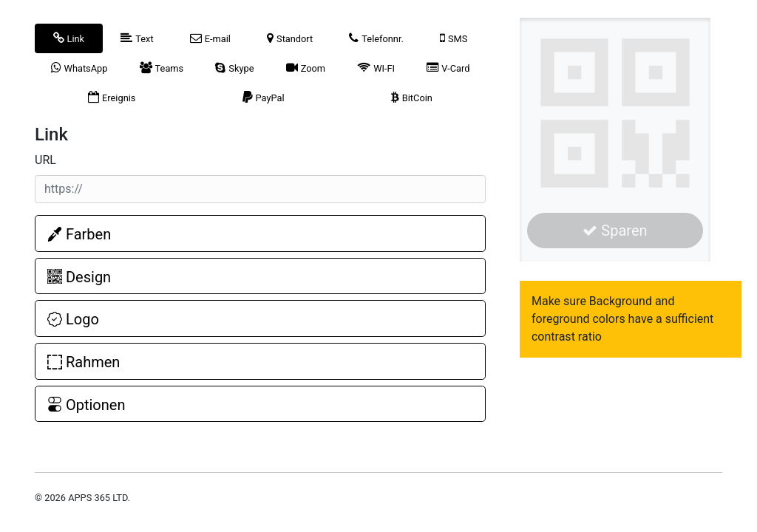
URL (45, 160)
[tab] (69, 38)
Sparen (615, 231)
